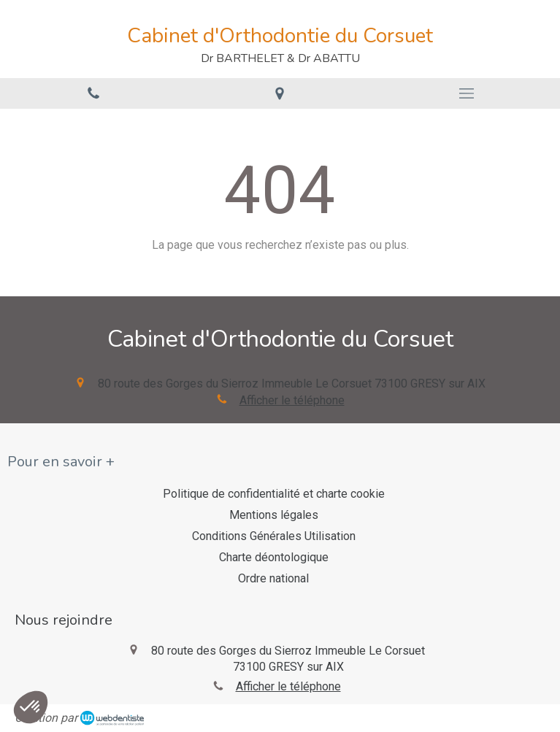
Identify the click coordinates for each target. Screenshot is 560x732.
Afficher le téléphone (292, 400)
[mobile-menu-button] (467, 93)
